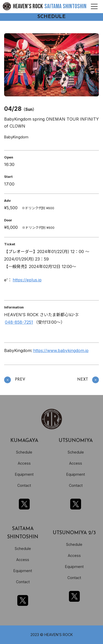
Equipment (24, 474)
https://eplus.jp (27, 280)
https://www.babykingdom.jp (61, 350)
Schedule (24, 452)
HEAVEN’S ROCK (50, 6)
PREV (15, 380)
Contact (24, 485)
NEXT (88, 380)
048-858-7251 (19, 322)
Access (24, 463)
